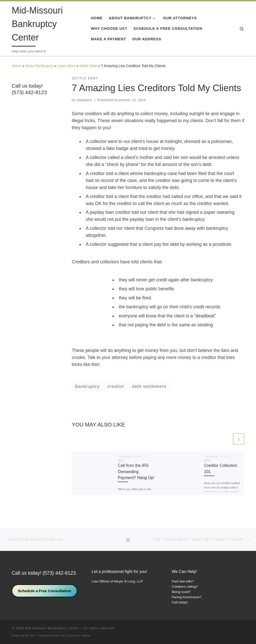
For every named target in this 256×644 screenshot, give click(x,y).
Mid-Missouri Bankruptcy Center (52, 628)
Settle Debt (88, 66)
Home (16, 66)
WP (32, 635)
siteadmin (84, 100)
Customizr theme (79, 635)
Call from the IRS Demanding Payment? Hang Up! (136, 471)
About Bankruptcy (39, 66)
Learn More (66, 66)
